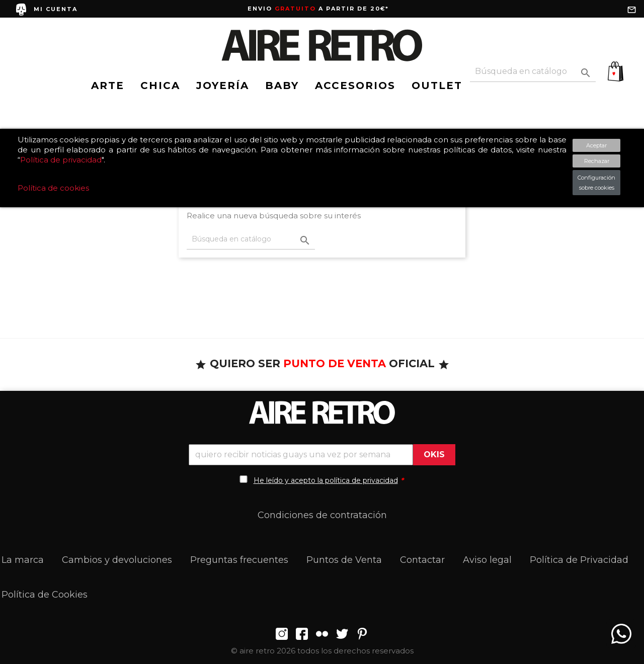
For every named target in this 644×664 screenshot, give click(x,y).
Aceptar (596, 145)
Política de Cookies (45, 595)
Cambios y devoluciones (117, 560)
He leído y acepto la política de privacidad (326, 480)
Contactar (422, 560)
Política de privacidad (61, 160)
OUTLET (437, 86)
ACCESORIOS (355, 86)
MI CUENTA (56, 9)
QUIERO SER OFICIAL (322, 363)
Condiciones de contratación (322, 515)
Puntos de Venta (344, 560)
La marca (23, 560)
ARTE (108, 86)
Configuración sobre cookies (596, 183)
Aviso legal (487, 560)
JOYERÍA (223, 86)
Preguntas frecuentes (239, 560)
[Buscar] (533, 72)
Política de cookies (53, 188)
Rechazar (597, 161)
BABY (282, 86)
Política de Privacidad (579, 560)
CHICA (160, 86)
